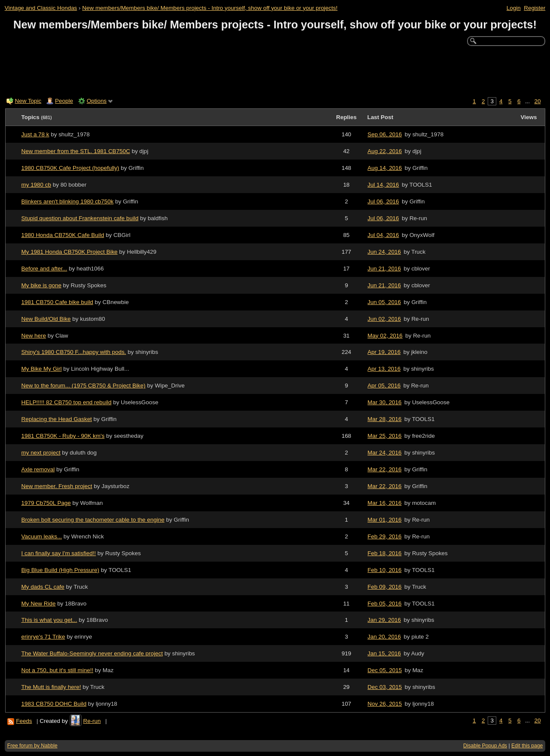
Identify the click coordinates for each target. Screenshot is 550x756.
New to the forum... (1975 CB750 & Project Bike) (84, 386)
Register (535, 8)
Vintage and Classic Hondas (41, 8)
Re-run (92, 721)
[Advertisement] (275, 70)
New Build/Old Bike (46, 319)
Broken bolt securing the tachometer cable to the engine (93, 520)
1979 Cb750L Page (46, 503)
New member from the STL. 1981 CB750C (76, 151)
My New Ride (39, 604)
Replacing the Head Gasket (57, 419)
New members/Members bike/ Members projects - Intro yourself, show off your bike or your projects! (210, 8)
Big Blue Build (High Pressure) (61, 570)
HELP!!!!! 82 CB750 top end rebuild (67, 402)
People (64, 101)
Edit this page (527, 746)
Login (514, 8)
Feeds (24, 721)
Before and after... (44, 269)
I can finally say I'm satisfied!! (59, 553)
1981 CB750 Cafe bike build (57, 302)
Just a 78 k (35, 134)
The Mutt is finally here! (51, 687)
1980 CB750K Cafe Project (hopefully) (70, 168)
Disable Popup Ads (485, 746)
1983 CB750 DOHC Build (54, 704)
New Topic (28, 101)
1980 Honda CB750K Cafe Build (63, 235)
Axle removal (38, 469)
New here (34, 336)
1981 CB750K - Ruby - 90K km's (63, 436)
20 (538, 101)
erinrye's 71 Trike (43, 637)
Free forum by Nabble (32, 746)
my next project (41, 453)
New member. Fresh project (57, 486)
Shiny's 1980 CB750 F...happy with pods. (74, 352)
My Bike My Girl (42, 369)
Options (97, 101)
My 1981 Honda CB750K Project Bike (70, 252)
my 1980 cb (36, 185)
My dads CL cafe (43, 587)
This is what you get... (49, 620)
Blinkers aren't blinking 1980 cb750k (68, 201)
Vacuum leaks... (42, 536)
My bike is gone (41, 285)
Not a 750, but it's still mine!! (58, 670)
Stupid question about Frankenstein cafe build (80, 218)
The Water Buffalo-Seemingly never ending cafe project (92, 653)
